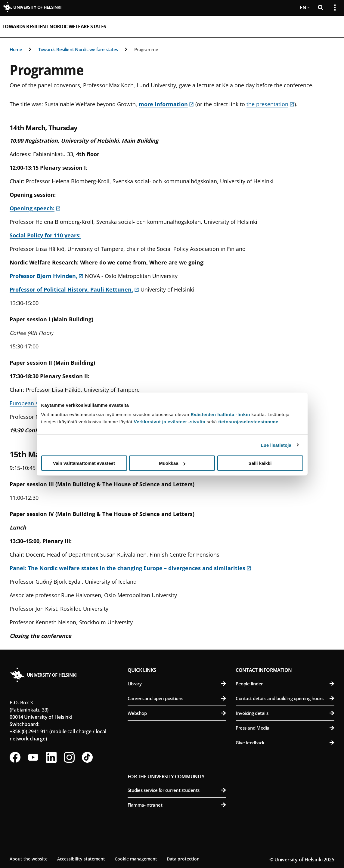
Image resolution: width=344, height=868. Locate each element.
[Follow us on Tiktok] (87, 757)
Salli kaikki (260, 463)
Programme (146, 49)
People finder (285, 684)
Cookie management (136, 859)
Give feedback (285, 743)
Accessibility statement (81, 859)
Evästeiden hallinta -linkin (220, 414)
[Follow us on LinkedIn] (51, 757)
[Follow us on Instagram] (69, 757)
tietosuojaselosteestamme (248, 422)
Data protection (183, 859)
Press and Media (285, 728)
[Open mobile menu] (333, 26)
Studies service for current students (177, 790)
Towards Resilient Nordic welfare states (54, 26)
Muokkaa (172, 463)
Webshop (177, 713)
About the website (29, 859)
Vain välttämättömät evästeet (84, 463)
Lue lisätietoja (276, 445)
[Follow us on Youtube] (33, 757)
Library (177, 684)
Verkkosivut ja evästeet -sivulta (169, 422)
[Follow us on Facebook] (15, 757)
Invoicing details (285, 713)
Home (16, 49)
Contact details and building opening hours (285, 698)
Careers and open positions (177, 698)
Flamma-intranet (177, 805)
